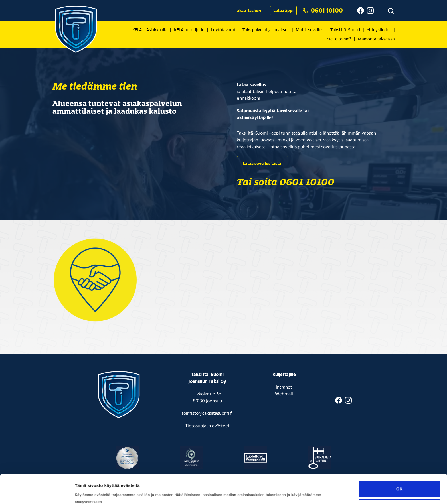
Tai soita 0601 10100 (286, 182)
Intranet (284, 387)
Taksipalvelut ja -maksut (266, 30)
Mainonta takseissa (376, 39)
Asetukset (85, 455)
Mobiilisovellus (310, 30)
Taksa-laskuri (248, 11)
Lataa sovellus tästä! (263, 164)
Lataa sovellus (251, 85)
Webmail (284, 394)
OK (400, 427)
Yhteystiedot (379, 30)
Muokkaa (400, 445)
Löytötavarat (223, 30)
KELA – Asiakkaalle (150, 30)
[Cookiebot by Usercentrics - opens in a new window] (37, 456)
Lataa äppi (283, 11)
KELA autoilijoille (189, 30)
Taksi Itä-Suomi (345, 30)
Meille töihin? (339, 39)
